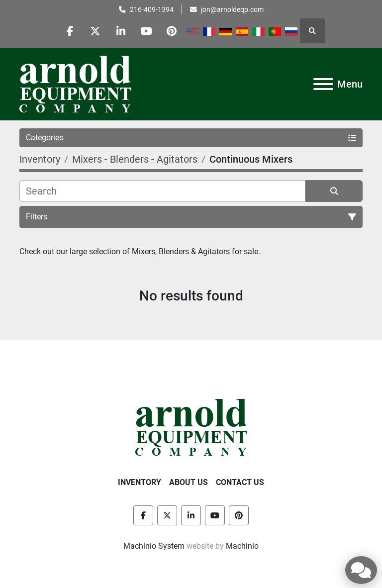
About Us (189, 482)
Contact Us (240, 482)
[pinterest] (172, 31)
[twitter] (95, 31)
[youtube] (146, 31)
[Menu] (323, 84)
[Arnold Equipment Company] (191, 427)
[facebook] (70, 31)
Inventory (140, 482)
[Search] (162, 191)
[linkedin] (121, 31)
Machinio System (154, 546)
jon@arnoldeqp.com (232, 9)
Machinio (242, 546)
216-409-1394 (152, 9)
